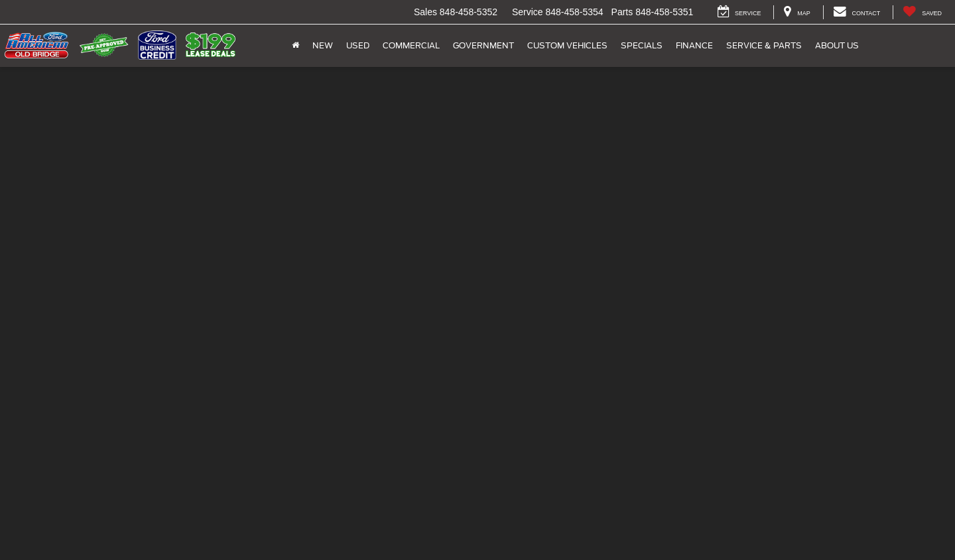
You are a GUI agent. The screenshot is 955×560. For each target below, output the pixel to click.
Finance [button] (694, 45)
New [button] (323, 45)
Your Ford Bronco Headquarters (477, 318)
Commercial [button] (411, 45)
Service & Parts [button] (764, 45)
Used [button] (358, 45)
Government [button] (483, 45)
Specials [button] (642, 45)
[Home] (295, 46)
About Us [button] (837, 45)
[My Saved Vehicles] (922, 12)
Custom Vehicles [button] (567, 45)
